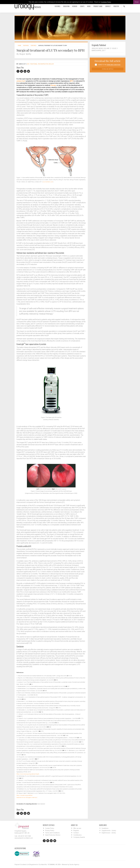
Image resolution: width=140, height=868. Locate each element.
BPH (72, 81)
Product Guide (98, 6)
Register (116, 6)
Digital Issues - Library (109, 833)
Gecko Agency (74, 865)
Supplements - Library (109, 831)
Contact (108, 6)
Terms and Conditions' (114, 65)
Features (58, 6)
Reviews (75, 6)
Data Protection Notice (53, 835)
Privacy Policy (50, 831)
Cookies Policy (106, 2)
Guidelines (105, 828)
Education (66, 6)
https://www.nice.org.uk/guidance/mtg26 (28, 774)
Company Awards (79, 837)
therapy (53, 85)
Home (19, 46)
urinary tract (21, 81)
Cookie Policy (50, 828)
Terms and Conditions (52, 833)
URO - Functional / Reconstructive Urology (40, 64)
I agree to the (109, 65)
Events (82, 6)
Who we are (77, 828)
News (89, 6)
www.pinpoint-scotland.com (24, 838)
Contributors (77, 835)
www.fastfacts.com (48, 182)
